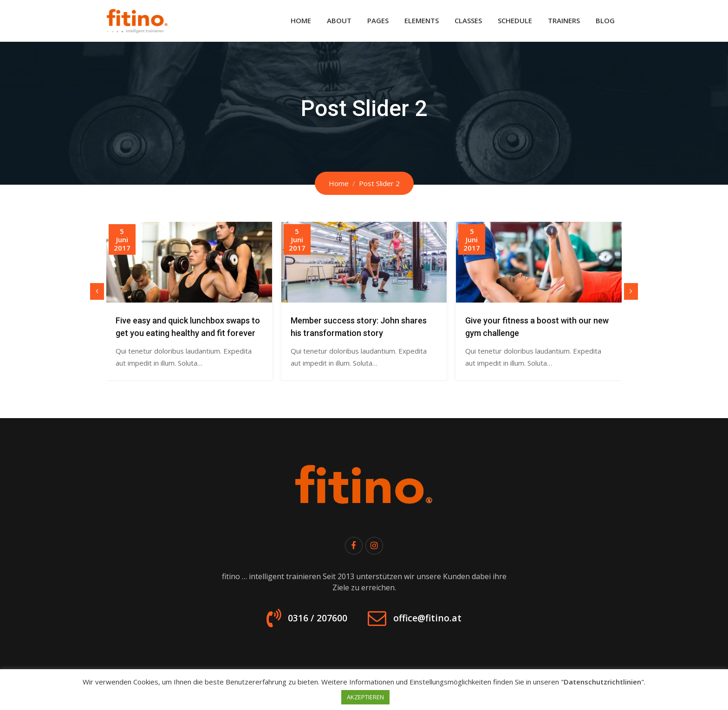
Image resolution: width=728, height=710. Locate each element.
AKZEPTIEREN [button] (365, 697)
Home (301, 20)
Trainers (564, 20)
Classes (468, 20)
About (339, 20)
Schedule (515, 20)
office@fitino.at (436, 622)
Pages (378, 20)
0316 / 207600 (308, 622)
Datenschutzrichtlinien (602, 682)
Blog (605, 20)
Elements (422, 20)
